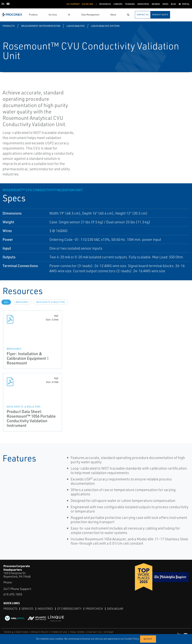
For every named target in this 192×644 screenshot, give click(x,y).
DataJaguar (115, 608)
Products (9, 26)
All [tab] (6, 302)
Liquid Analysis (76, 26)
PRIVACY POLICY (40, 632)
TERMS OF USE (59, 632)
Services (27, 608)
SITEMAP (109, 632)
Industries (45, 608)
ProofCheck (94, 608)
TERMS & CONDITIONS (16, 632)
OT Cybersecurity (69, 608)
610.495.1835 (13, 594)
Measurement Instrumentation (41, 26)
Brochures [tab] (22, 302)
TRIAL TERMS (77, 632)
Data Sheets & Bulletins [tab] (50, 302)
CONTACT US (94, 632)
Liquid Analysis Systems (105, 26)
